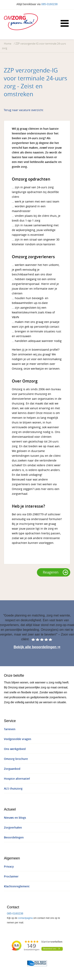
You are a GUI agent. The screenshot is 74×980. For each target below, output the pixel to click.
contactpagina (25, 918)
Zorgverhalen (13, 828)
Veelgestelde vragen (18, 739)
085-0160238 (49, 4)
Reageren (56, 572)
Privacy (9, 867)
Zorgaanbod (12, 769)
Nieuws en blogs (15, 818)
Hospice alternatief (17, 779)
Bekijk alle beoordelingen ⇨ (37, 647)
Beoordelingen (14, 838)
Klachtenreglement (17, 886)
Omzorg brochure (16, 759)
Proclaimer (11, 877)
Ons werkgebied (15, 749)
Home (8, 44)
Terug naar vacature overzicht (23, 110)
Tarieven (10, 729)
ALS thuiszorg (13, 789)
